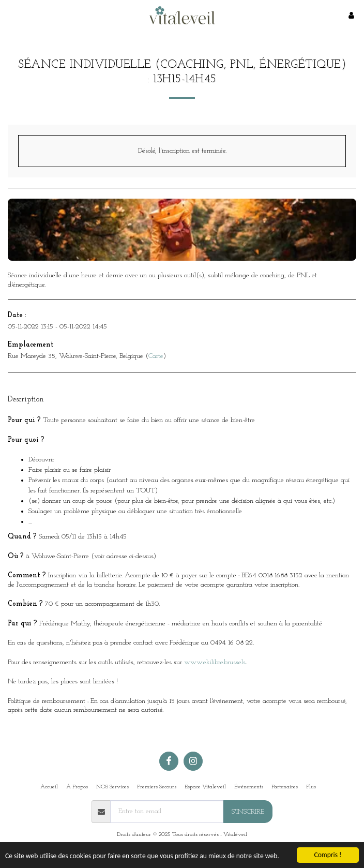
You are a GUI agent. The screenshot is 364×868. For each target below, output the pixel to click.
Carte (156, 356)
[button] (11, 15)
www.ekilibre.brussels (215, 662)
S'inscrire (248, 812)
